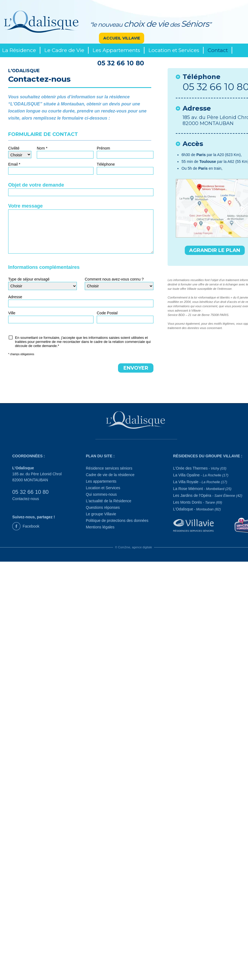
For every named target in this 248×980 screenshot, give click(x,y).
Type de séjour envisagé (29, 279)
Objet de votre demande (36, 185)
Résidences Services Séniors (193, 531)
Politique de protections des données (117, 521)
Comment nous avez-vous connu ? (114, 279)
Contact (218, 50)
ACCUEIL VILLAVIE (122, 38)
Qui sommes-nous (101, 494)
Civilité (14, 148)
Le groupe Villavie (101, 514)
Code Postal (107, 313)
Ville (12, 313)
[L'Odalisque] (136, 421)
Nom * (42, 148)
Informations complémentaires (44, 267)
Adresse (15, 297)
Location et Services (174, 50)
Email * (14, 164)
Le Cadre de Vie (64, 50)
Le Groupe (16, 64)
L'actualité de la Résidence (109, 501)
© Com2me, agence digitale (134, 547)
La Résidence (19, 50)
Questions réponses (103, 507)
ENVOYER (136, 368)
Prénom (103, 148)
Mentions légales (100, 527)
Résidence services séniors (109, 468)
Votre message (25, 206)
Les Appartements (116, 50)
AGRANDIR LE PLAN (215, 250)
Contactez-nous (26, 499)
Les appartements (101, 481)
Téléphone (106, 164)
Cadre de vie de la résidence (110, 475)
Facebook (31, 526)
